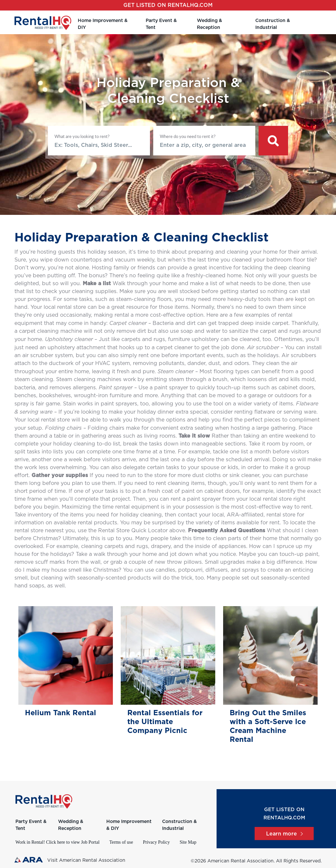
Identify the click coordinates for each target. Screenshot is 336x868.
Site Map (188, 842)
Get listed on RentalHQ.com (168, 5)
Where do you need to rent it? (188, 136)
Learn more (284, 834)
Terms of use (121, 842)
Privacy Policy (156, 842)
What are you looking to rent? (82, 136)
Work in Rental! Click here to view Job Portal (57, 842)
